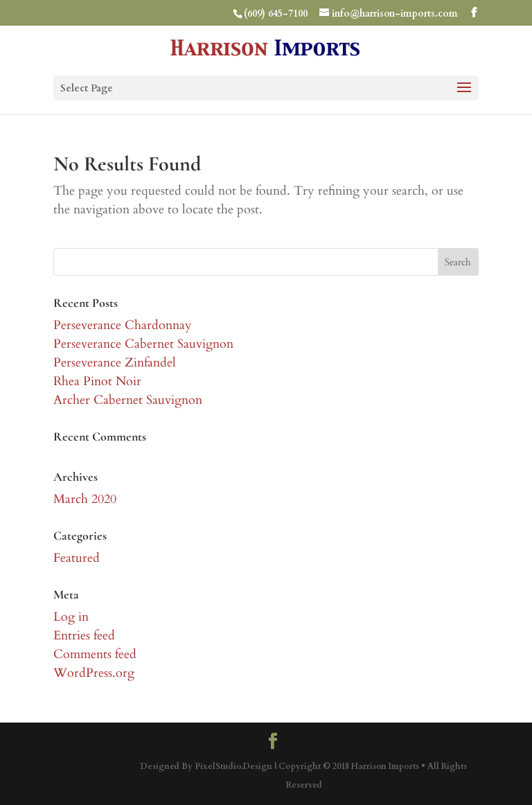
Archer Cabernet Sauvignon (128, 400)
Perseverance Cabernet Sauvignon (143, 344)
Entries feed (84, 636)
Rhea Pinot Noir (97, 381)
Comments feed (95, 654)
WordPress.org (94, 673)
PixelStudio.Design (233, 766)
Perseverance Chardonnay (123, 325)
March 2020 (85, 499)
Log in (71, 617)
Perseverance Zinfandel (115, 363)
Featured (77, 558)
